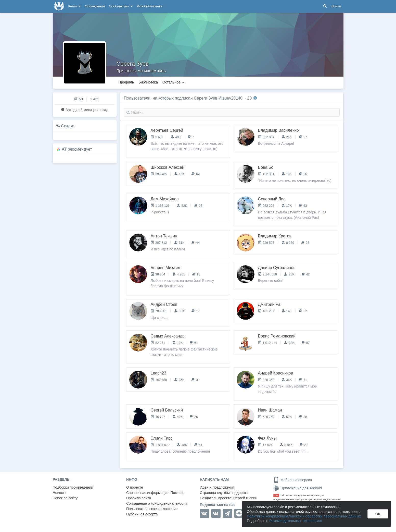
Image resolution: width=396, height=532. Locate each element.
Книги (75, 6)
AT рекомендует (77, 149)
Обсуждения (95, 6)
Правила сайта (139, 498)
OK (378, 514)
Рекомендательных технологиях (296, 521)
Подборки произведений (73, 487)
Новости (60, 493)
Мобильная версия (293, 480)
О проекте (135, 487)
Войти (336, 6)
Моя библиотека (149, 6)
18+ (276, 495)
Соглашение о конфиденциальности (156, 503)
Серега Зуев (133, 64)
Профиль (126, 82)
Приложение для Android (298, 488)
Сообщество (121, 6)
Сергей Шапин (245, 498)
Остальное (173, 82)
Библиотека (148, 82)
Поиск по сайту (65, 498)
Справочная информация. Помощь (155, 493)
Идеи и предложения (217, 487)
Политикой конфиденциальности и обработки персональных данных (304, 516)
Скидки (68, 126)
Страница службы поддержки (224, 493)
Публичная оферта (142, 514)
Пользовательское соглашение (152, 509)
